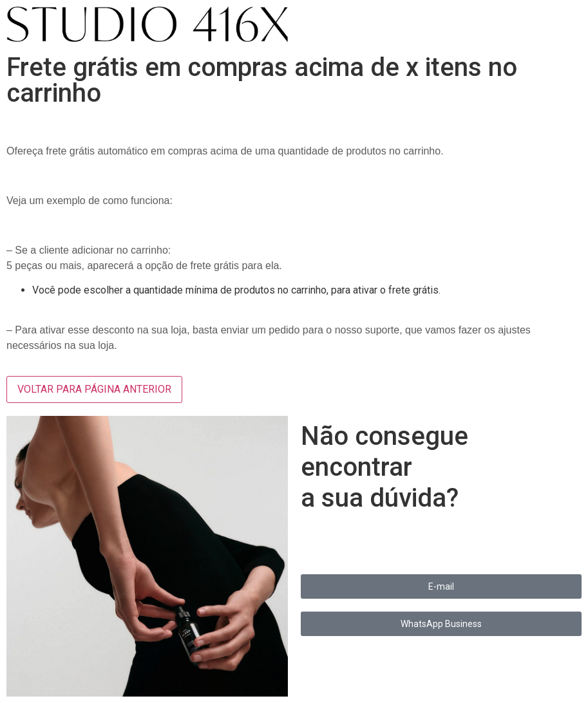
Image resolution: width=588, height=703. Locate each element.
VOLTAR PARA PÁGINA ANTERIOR (94, 389)
